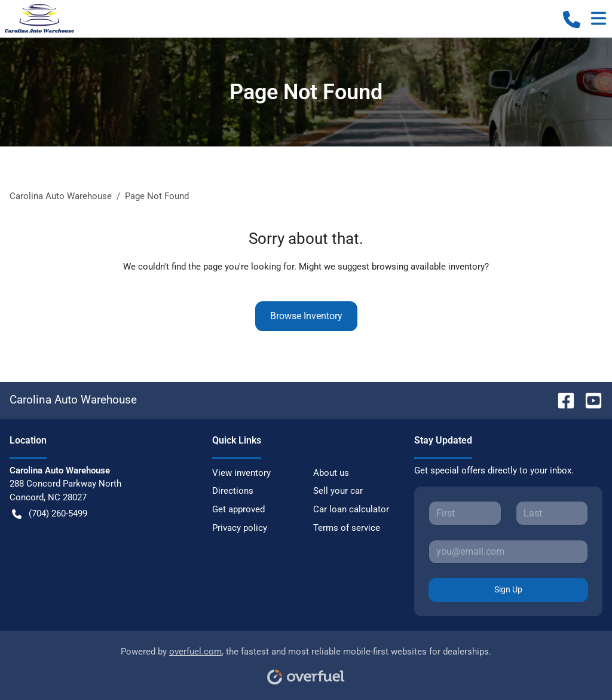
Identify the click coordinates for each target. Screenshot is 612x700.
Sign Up (508, 589)
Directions (233, 491)
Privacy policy (240, 528)
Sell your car (338, 491)
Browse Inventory (306, 316)
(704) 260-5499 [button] (50, 514)
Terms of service (347, 528)
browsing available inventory (428, 267)
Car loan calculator (351, 509)
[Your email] (508, 552)
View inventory (241, 473)
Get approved (238, 509)
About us (331, 473)
